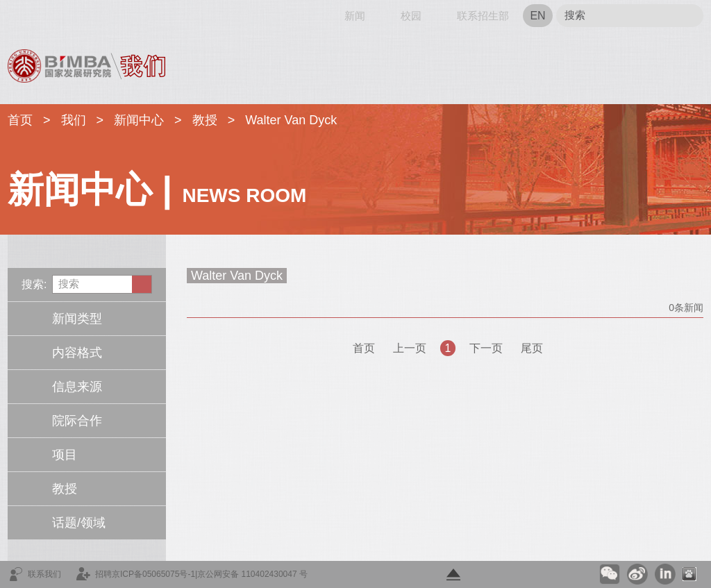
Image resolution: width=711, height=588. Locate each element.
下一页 (486, 348)
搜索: (34, 284)
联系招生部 (483, 16)
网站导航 (68, 16)
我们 (74, 120)
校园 (411, 16)
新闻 (355, 16)
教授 (205, 120)
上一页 (410, 348)
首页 (19, 16)
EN (537, 16)
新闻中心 (139, 120)
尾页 (532, 348)
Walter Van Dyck (291, 120)
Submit (688, 16)
